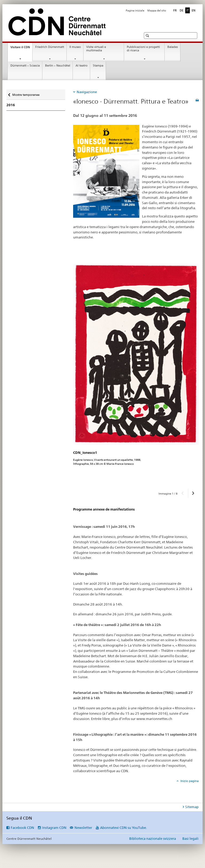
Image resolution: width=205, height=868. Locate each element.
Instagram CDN (54, 828)
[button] (148, 36)
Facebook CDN (22, 828)
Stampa (98, 66)
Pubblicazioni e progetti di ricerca (143, 49)
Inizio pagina (189, 781)
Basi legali (190, 838)
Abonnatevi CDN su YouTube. (123, 828)
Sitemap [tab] (192, 807)
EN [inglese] (194, 10)
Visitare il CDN (21, 49)
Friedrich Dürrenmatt (50, 47)
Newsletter (83, 828)
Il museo (75, 47)
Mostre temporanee (26, 93)
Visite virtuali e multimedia (96, 49)
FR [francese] (175, 10)
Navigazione (87, 92)
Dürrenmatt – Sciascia (25, 66)
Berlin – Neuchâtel (58, 66)
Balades (173, 47)
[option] (136, 374)
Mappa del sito (157, 11)
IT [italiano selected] (188, 10)
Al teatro (82, 66)
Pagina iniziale (135, 11)
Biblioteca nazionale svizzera (153, 838)
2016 (11, 105)
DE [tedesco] (182, 10)
